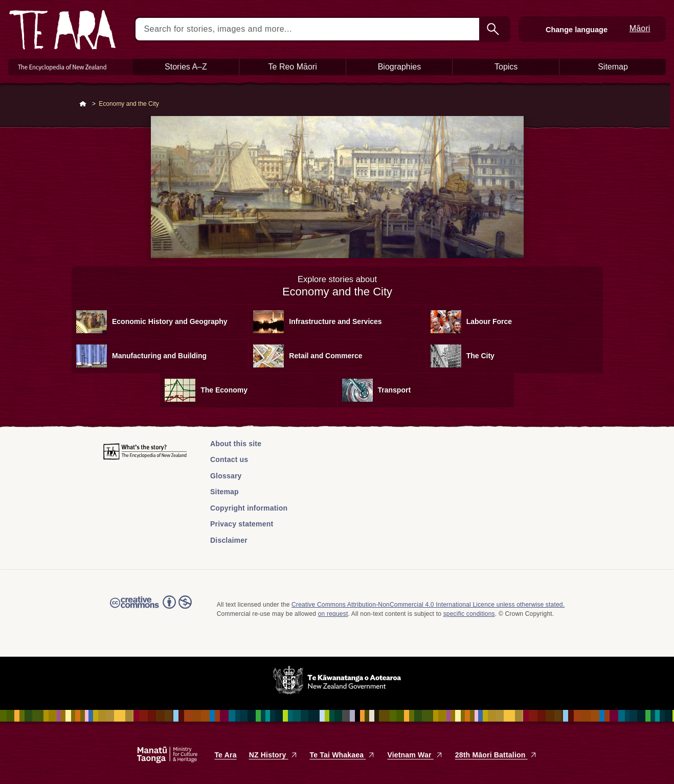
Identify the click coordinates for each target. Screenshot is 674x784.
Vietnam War (415, 755)
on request (333, 614)
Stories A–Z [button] (186, 67)
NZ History (273, 755)
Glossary (226, 476)
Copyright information (249, 508)
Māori (640, 28)
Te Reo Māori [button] (293, 67)
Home (83, 104)
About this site (236, 444)
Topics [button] (506, 67)
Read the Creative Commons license (151, 609)
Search (494, 29)
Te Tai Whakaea (343, 755)
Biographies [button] (400, 67)
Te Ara (225, 755)
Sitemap (224, 492)
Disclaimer (229, 540)
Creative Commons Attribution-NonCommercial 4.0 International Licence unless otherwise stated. (428, 605)
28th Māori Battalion (496, 755)
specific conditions (469, 614)
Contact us (229, 459)
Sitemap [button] (613, 67)
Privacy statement (242, 524)
